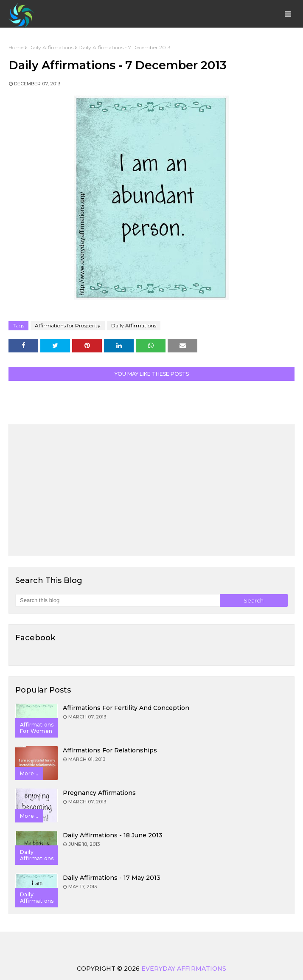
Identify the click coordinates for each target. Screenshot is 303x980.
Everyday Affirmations (184, 969)
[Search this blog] (118, 600)
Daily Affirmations (51, 47)
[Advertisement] (151, 490)
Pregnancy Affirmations (99, 793)
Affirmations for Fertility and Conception (126, 708)
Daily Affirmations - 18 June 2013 (113, 835)
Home (16, 47)
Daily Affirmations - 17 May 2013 (112, 878)
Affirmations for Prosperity (68, 325)
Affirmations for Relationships (110, 750)
